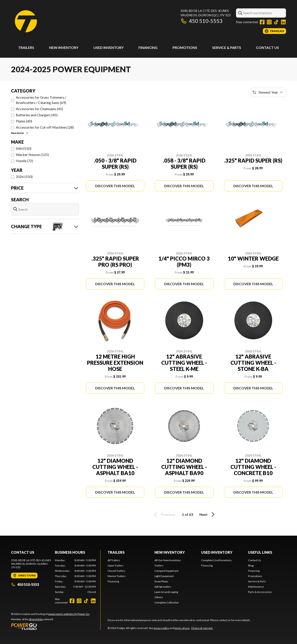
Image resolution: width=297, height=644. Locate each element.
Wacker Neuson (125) (32, 155)
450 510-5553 (201, 21)
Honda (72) (24, 161)
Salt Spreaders (163, 587)
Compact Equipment (166, 571)
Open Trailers (116, 565)
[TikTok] (276, 22)
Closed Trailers (116, 571)
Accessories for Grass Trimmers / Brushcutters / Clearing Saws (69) (41, 100)
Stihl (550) (24, 148)
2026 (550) (24, 177)
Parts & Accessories (260, 592)
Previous (164, 514)
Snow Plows (161, 581)
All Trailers (114, 560)
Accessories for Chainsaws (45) (39, 109)
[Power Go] (50, 626)
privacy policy (161, 628)
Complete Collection (167, 602)
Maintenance (256, 587)
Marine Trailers (117, 576)
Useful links (260, 552)
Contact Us (267, 47)
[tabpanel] (75, 576)
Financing (148, 47)
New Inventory (64, 47)
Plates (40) (24, 121)
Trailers (26, 47)
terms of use (182, 628)
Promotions (185, 47)
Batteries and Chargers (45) (37, 115)
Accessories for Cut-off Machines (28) (45, 127)
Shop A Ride (36, 619)
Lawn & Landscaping (166, 592)
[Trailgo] (26, 21)
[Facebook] (262, 22)
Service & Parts (227, 47)
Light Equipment (164, 576)
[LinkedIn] (283, 22)
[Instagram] (269, 22)
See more (20, 133)
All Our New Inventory (168, 560)
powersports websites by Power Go (69, 614)
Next (208, 514)
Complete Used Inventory (216, 560)
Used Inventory (109, 47)
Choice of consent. (202, 628)
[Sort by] (268, 92)
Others (159, 597)
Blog (251, 565)
